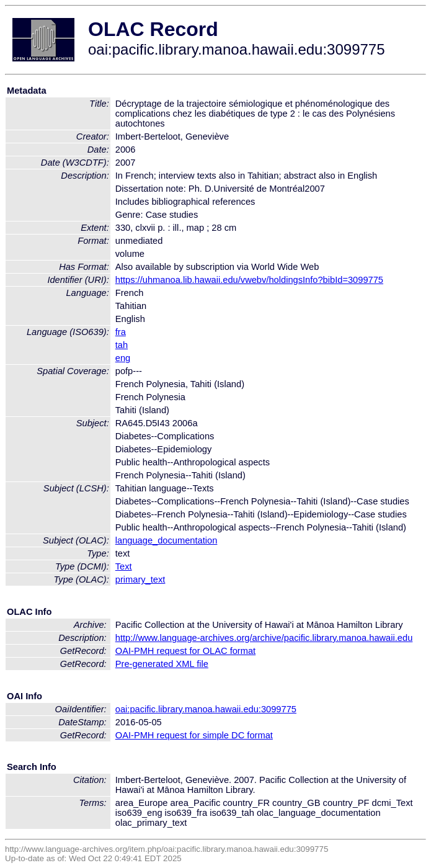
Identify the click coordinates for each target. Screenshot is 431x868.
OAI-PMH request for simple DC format (194, 735)
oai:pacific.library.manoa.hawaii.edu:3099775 (206, 709)
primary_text (140, 579)
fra (121, 332)
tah (122, 345)
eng (123, 358)
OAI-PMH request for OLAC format (185, 651)
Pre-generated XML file (162, 664)
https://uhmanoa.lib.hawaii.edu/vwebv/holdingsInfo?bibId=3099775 (249, 280)
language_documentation (167, 540)
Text (124, 566)
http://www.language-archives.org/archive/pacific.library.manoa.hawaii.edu (264, 638)
